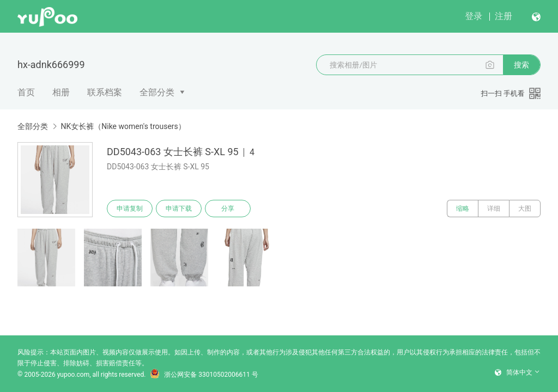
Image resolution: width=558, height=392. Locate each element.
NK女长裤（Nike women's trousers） (123, 126)
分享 (228, 209)
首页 (26, 92)
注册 (504, 16)
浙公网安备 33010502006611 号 (204, 375)
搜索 (521, 65)
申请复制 (130, 209)
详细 (494, 209)
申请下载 (179, 209)
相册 (61, 92)
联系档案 (105, 92)
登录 (474, 16)
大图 (525, 209)
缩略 (463, 209)
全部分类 (157, 92)
